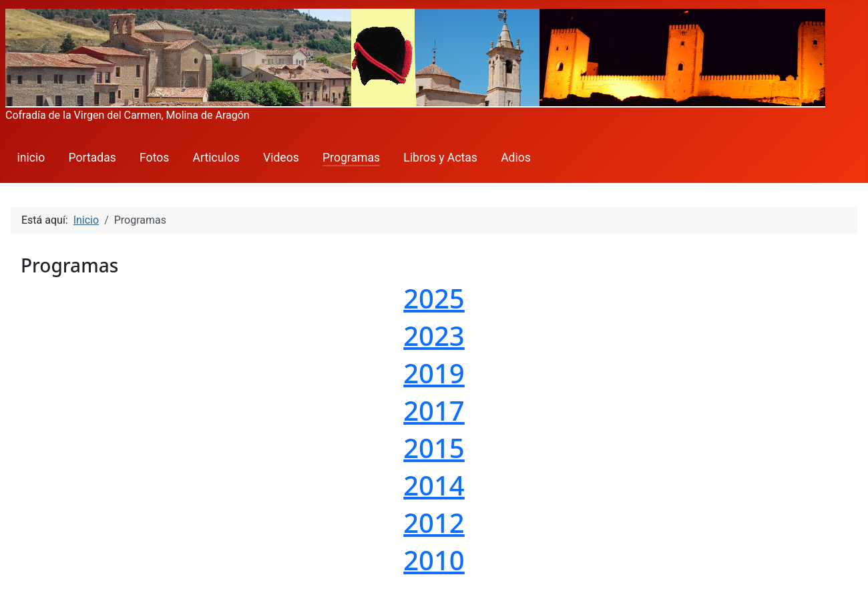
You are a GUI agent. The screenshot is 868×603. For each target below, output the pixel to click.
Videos (281, 158)
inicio (31, 158)
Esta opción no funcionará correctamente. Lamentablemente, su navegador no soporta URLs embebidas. (434, 421)
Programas (351, 158)
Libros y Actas (440, 158)
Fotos (154, 158)
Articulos (216, 158)
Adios (516, 158)
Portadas (92, 158)
